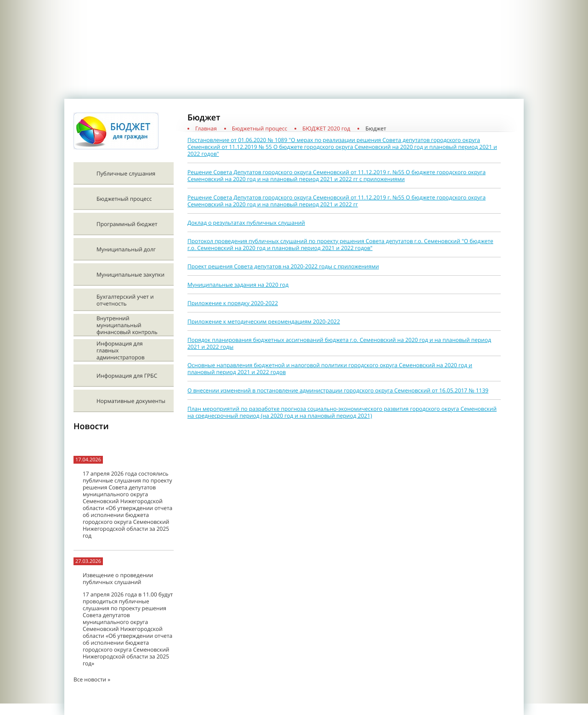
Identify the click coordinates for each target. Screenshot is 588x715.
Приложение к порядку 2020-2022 (233, 303)
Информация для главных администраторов (121, 350)
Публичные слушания (126, 173)
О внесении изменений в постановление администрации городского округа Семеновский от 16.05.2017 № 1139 (338, 390)
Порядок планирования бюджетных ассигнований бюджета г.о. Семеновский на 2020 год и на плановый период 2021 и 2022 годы (339, 343)
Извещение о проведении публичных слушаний (118, 579)
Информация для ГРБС (127, 376)
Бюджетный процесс (124, 199)
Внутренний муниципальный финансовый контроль (127, 325)
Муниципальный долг (126, 249)
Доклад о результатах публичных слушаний (246, 223)
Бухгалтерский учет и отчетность (125, 300)
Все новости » (92, 679)
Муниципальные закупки (130, 275)
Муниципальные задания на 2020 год (238, 285)
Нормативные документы (131, 401)
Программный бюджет (127, 224)
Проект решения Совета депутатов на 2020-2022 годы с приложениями (283, 266)
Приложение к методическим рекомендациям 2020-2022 (264, 321)
